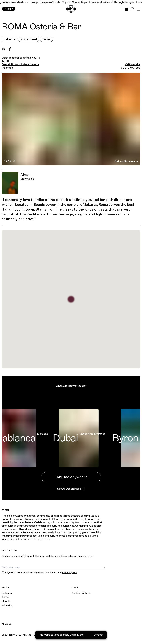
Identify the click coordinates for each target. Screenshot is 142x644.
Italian (46, 39)
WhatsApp (7, 605)
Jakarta (9, 39)
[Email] (52, 567)
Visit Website (133, 64)
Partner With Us (81, 593)
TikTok (5, 597)
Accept (99, 636)
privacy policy (70, 572)
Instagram (7, 593)
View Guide (27, 179)
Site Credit (7, 624)
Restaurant (29, 39)
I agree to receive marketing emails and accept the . (41, 573)
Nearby (9, 9)
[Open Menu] (138, 9)
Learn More (76, 636)
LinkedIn (6, 601)
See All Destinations (71, 489)
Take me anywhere (71, 477)
